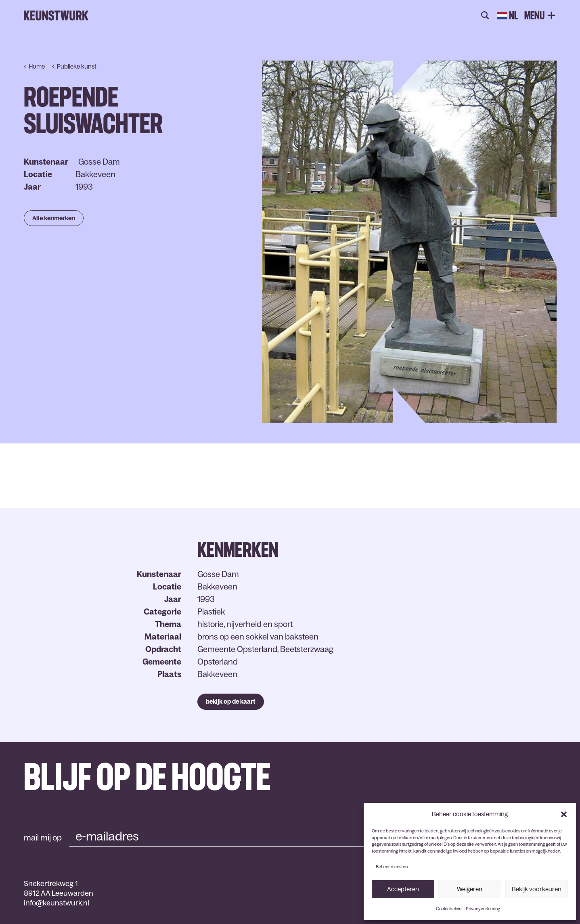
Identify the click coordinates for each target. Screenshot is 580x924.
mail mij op (43, 838)
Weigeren (470, 889)
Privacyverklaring (483, 909)
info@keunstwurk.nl (57, 903)
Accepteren (403, 889)
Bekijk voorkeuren (537, 889)
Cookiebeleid (449, 909)
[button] (564, 814)
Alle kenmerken (54, 218)
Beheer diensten (392, 867)
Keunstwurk (56, 16)
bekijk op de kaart (231, 701)
